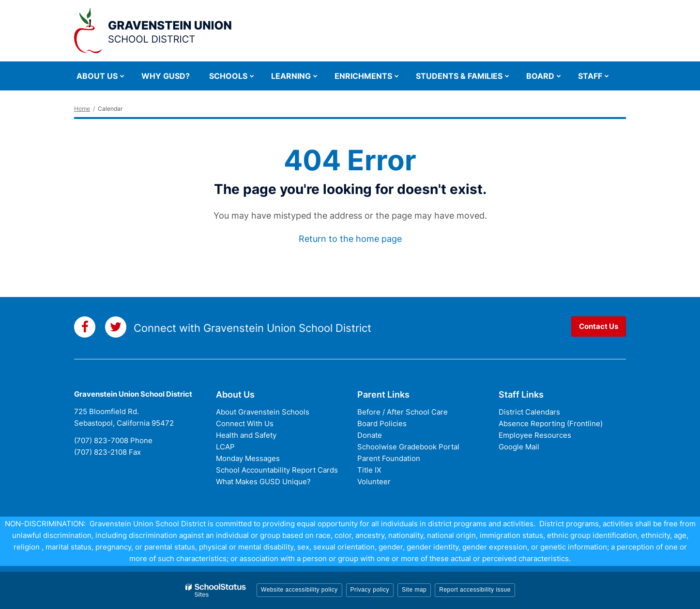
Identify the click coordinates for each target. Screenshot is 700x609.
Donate (370, 435)
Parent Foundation (389, 458)
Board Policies (382, 423)
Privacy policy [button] (370, 590)
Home (82, 109)
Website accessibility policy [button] (299, 590)
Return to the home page (350, 239)
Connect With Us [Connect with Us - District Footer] (245, 423)
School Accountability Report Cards (277, 470)
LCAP (225, 447)
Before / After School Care (403, 412)
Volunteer (374, 482)
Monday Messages (248, 458)
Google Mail (519, 447)
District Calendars (529, 412)
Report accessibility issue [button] (475, 590)
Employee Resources (535, 435)
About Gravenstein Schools (263, 412)
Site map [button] (414, 590)
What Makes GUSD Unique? (263, 482)
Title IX (369, 470)
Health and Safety (246, 435)
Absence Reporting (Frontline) (551, 423)
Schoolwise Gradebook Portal (408, 447)
